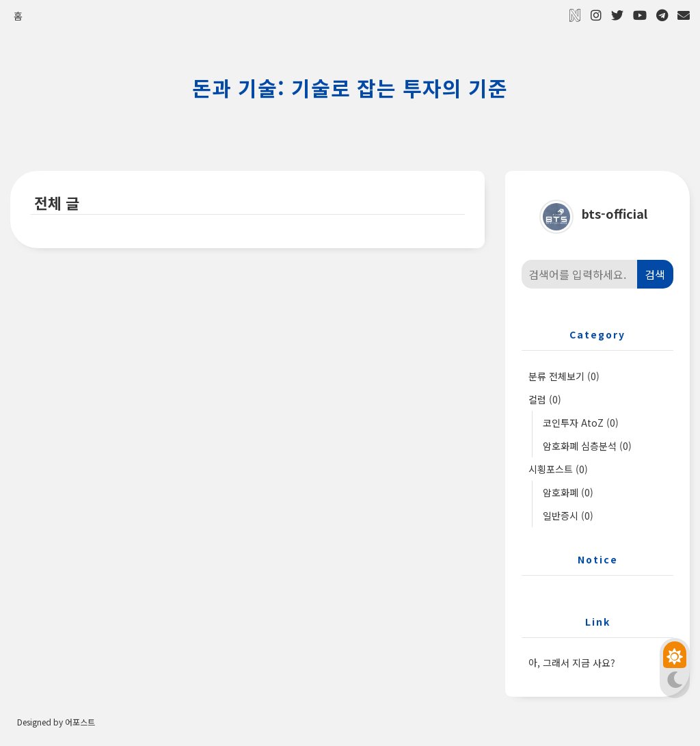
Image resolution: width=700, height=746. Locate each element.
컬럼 (546, 400)
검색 (655, 275)
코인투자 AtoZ (581, 423)
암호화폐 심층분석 (588, 447)
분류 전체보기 (565, 377)
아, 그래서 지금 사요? (573, 663)
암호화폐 (569, 493)
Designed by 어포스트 (56, 723)
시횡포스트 (559, 470)
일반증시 (569, 516)
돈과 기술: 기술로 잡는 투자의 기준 (350, 88)
